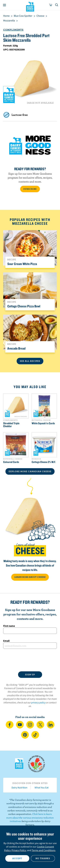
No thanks (43, 858)
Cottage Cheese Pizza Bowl (24, 306)
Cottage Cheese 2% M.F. (44, 462)
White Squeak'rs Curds (43, 423)
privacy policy (38, 702)
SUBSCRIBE (30, 189)
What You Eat (42, 787)
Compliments (13, 30)
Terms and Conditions (44, 850)
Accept (17, 858)
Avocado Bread (16, 348)
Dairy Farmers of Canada (30, 7)
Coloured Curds (11, 462)
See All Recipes (30, 361)
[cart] (51, 5)
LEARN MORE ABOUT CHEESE (30, 577)
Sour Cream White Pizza (22, 264)
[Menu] (4, 5)
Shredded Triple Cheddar (11, 425)
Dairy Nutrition (19, 787)
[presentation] (30, 660)
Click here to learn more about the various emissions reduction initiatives (30, 817)
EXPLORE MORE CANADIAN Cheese (30, 471)
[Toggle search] (57, 5)
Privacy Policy (19, 850)
